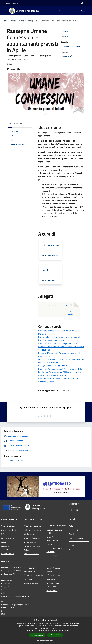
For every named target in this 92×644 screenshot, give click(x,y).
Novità (13, 21)
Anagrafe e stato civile (32, 526)
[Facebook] (68, 11)
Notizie (21, 21)
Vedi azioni (67, 36)
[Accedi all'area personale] (82, 3)
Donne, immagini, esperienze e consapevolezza (58, 340)
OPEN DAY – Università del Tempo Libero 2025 (58, 343)
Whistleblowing (52, 591)
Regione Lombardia (11, 3)
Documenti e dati (8, 554)
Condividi (66, 32)
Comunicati (73, 530)
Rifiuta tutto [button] (55, 635)
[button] (46, 640)
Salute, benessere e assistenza (54, 550)
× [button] (89, 619)
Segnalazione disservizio (33, 575)
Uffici (3, 534)
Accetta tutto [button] (37, 635)
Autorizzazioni (52, 556)
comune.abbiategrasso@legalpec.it (15, 604)
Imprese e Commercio (32, 538)
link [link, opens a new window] (68, 630)
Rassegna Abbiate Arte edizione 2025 (54, 366)
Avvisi (71, 534)
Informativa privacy (54, 575)
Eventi (72, 549)
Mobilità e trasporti (31, 554)
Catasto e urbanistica (32, 546)
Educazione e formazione (56, 526)
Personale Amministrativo (7, 548)
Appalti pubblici (30, 542)
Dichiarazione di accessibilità (53, 585)
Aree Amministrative (9, 530)
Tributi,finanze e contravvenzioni (53, 539)
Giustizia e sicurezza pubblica (54, 531)
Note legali (51, 579)
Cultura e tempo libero (32, 530)
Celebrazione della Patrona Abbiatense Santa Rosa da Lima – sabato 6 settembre (61, 361)
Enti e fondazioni (8, 538)
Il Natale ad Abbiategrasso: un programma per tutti (60, 337)
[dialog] (46, 630)
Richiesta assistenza (32, 583)
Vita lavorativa (29, 534)
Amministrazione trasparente (53, 569)
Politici (4, 542)
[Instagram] (74, 11)
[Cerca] (87, 11)
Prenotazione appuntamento (30, 569)
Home (5, 21)
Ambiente (50, 544)
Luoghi (72, 545)
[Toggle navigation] (5, 11)
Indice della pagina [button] (16, 124)
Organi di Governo (8, 526)
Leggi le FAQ (29, 579)
